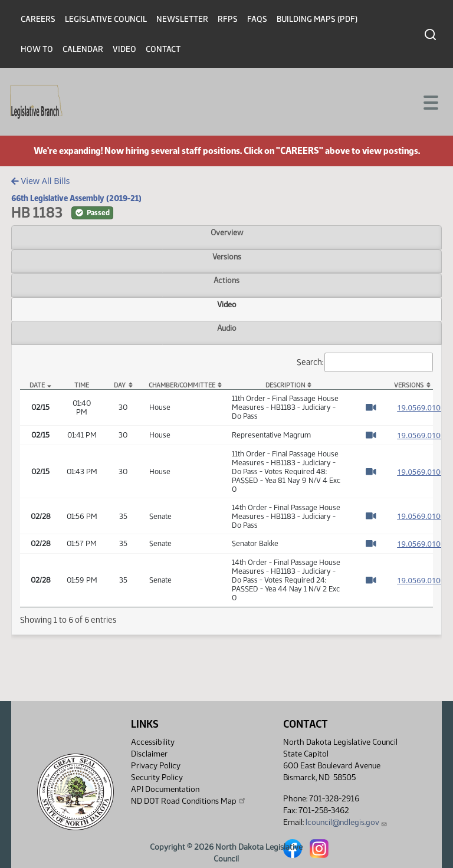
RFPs (228, 19)
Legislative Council (106, 19)
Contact (163, 49)
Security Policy (157, 777)
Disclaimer (149, 754)
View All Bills (40, 181)
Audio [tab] (227, 328)
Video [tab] (227, 304)
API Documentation (165, 789)
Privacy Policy (156, 766)
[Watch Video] (371, 407)
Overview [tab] (227, 232)
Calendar (83, 49)
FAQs (257, 19)
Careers (38, 19)
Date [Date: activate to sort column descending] (37, 385)
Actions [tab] (226, 280)
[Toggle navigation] (430, 101)
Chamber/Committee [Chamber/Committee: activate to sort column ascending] (182, 385)
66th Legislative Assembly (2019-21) (76, 198)
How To (37, 49)
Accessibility (153, 742)
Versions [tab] (227, 257)
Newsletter (182, 19)
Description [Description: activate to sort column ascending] (285, 385)
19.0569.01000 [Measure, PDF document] (423, 407)
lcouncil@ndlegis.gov (347, 822)
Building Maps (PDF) (317, 19)
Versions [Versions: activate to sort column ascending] (409, 385)
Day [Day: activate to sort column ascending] (120, 385)
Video (124, 49)
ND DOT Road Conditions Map (189, 801)
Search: (365, 362)
